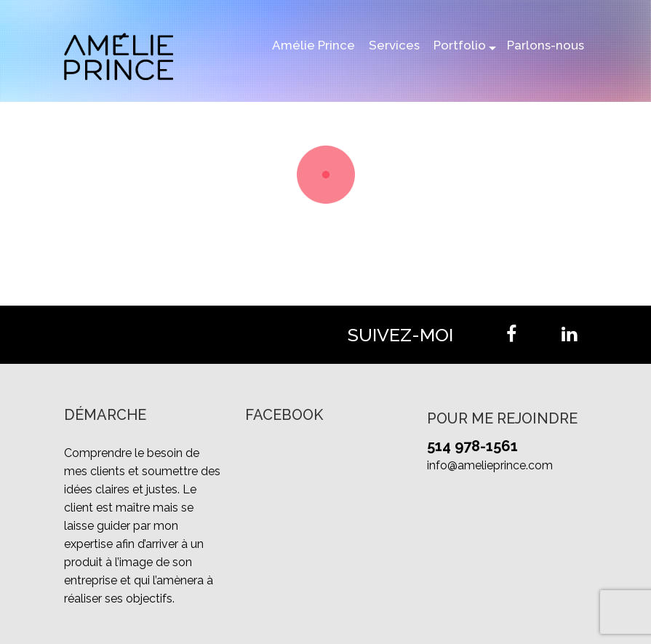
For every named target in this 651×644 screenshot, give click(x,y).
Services (394, 45)
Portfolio (460, 45)
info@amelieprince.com (490, 465)
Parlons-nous (546, 45)
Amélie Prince (313, 45)
